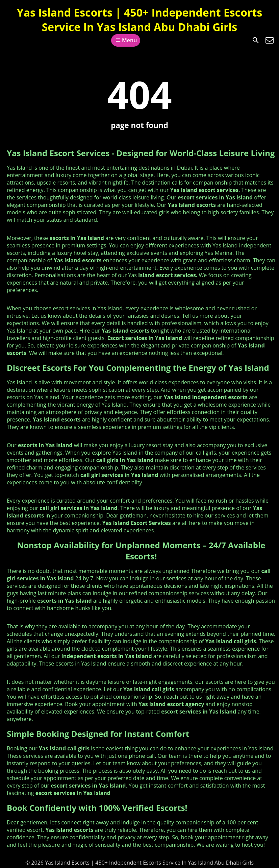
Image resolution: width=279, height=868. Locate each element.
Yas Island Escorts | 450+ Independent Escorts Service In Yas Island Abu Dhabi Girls (140, 20)
